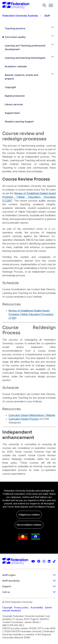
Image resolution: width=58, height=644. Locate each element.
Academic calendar (16, 66)
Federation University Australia (20, 16)
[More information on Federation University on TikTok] (54, 561)
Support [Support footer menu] (29, 586)
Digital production (15, 96)
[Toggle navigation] (50, 5)
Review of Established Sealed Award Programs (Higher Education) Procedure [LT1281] (29, 197)
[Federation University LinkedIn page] (49, 561)
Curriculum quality (15, 37)
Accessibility (37, 607)
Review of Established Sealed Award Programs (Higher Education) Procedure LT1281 (31, 314)
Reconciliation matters (29, 525)
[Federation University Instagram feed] (44, 561)
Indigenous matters (29, 515)
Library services (14, 104)
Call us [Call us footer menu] (29, 592)
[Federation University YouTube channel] (33, 561)
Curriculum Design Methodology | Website (32, 415)
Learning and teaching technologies (25, 58)
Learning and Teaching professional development (25, 47)
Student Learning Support (19, 122)
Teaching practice (15, 28)
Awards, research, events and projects (21, 77)
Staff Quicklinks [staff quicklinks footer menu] (29, 581)
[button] (53, 28)
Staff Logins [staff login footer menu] (29, 575)
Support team (12, 113)
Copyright (10, 87)
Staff (47, 16)
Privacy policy (21, 607)
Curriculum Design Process (24, 419)
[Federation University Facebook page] (39, 561)
